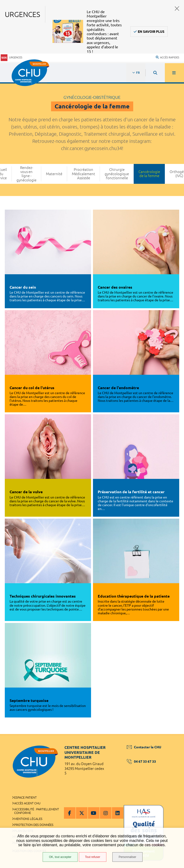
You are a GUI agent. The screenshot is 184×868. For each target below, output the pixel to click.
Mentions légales (28, 819)
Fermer (177, 8)
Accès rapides (167, 57)
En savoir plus (151, 32)
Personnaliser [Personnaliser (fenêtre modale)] (127, 857)
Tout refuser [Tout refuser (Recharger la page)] (93, 857)
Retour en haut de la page (172, 734)
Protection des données (34, 825)
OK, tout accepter (60, 857)
